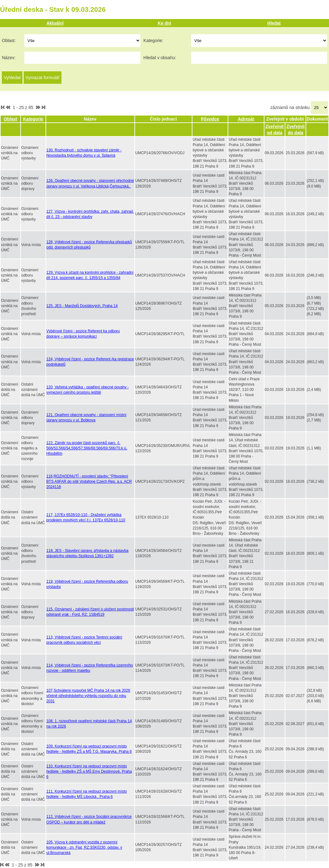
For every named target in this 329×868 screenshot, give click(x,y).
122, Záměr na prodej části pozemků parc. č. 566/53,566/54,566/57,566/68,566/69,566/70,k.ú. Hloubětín (87, 448)
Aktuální (55, 23)
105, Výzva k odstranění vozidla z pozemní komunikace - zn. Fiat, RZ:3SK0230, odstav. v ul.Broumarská (84, 847)
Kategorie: (153, 40)
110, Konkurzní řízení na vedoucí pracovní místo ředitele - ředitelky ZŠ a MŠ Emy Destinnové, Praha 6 (89, 771)
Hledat (274, 23)
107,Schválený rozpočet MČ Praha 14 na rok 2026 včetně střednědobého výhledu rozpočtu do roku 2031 (88, 696)
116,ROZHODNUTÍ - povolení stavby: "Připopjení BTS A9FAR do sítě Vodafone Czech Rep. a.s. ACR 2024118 (89, 481)
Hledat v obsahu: (160, 58)
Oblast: (9, 40)
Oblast (11, 119)
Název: (9, 58)
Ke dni (164, 23)
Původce (210, 119)
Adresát (246, 119)
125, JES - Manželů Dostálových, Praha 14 (82, 306)
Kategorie (33, 119)
